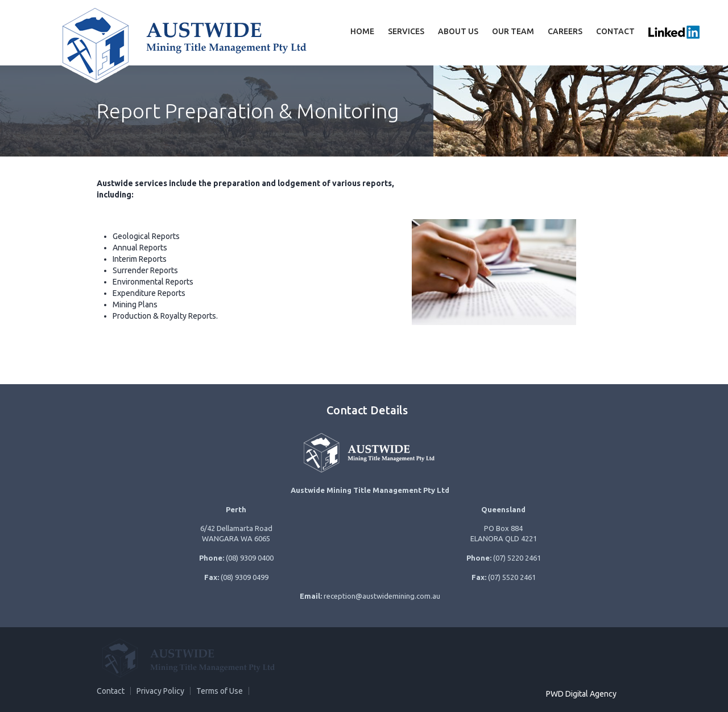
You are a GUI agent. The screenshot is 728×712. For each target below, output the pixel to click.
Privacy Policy (160, 691)
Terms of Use (220, 691)
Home (362, 31)
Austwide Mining (182, 43)
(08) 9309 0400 (250, 558)
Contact (615, 31)
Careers (565, 31)
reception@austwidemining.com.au (382, 596)
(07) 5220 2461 (517, 558)
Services (406, 31)
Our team (513, 31)
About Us (458, 31)
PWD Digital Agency (581, 694)
